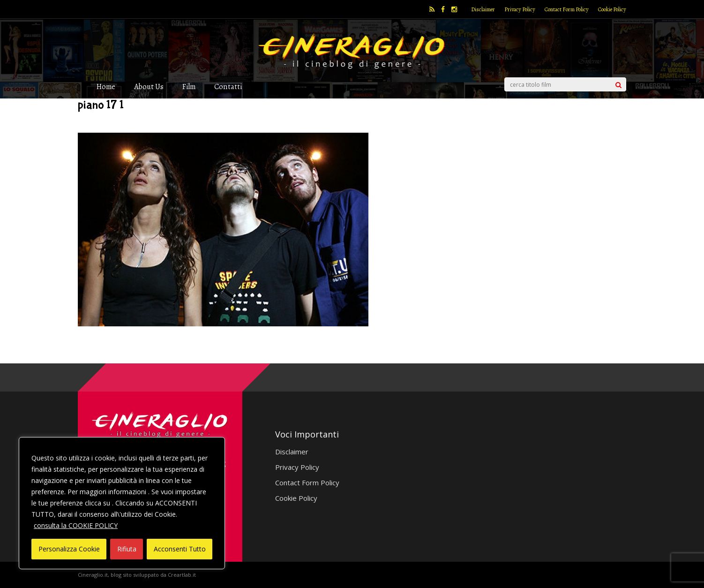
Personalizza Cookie (69, 549)
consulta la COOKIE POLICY (76, 525)
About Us (149, 87)
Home (106, 87)
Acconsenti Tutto (180, 549)
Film (189, 87)
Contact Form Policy (567, 9)
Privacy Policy (520, 9)
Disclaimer (483, 9)
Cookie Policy (612, 9)
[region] (122, 503)
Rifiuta (127, 549)
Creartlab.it (182, 575)
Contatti (228, 87)
